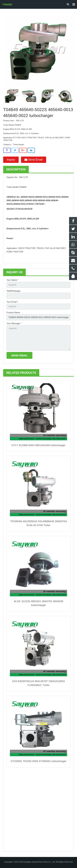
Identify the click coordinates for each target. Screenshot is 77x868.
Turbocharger (19, 144)
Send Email (33, 160)
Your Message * (14, 323)
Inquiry (11, 160)
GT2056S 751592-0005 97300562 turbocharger (38, 761)
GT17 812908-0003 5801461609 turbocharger (38, 445)
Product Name (13, 313)
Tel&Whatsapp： (14, 291)
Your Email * (12, 302)
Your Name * (13, 280)
